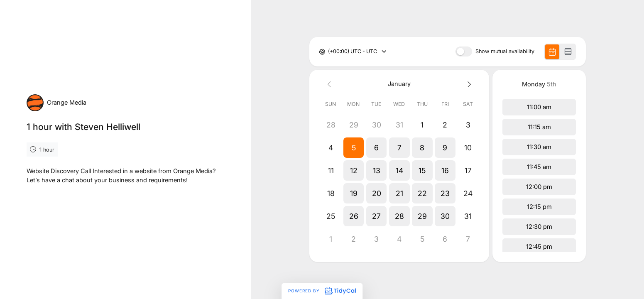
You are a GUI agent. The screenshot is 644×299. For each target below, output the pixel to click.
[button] (354, 148)
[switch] (464, 51)
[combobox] (329, 52)
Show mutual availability (505, 52)
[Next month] (468, 84)
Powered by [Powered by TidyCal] (322, 291)
